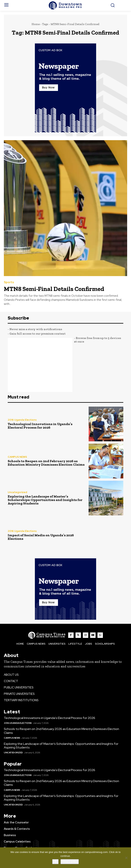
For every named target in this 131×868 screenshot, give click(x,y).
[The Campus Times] (65, 5)
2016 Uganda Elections (22, 420)
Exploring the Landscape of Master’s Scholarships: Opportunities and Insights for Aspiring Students (45, 500)
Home (36, 24)
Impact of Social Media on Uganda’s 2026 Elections (41, 537)
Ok (55, 862)
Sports (9, 282)
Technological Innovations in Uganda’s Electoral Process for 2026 (40, 426)
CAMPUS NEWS (17, 457)
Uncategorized (17, 492)
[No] (126, 858)
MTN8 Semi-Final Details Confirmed (54, 289)
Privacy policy (70, 862)
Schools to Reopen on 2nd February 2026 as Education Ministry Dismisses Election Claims (46, 463)
